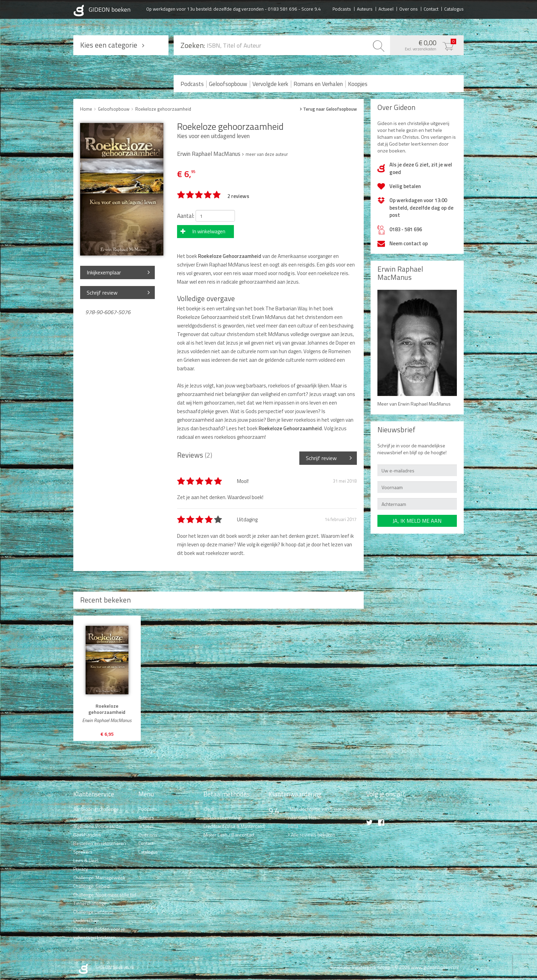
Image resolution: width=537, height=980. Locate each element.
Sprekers (83, 852)
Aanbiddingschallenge (96, 809)
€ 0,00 (425, 45)
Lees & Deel (86, 860)
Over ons (409, 9)
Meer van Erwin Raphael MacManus (414, 404)
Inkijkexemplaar (104, 272)
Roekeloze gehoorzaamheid (163, 109)
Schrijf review (102, 293)
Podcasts (342, 9)
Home (86, 109)
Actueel (386, 9)
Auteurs (365, 9)
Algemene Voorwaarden (98, 826)
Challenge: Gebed (91, 886)
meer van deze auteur (267, 154)
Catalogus (454, 9)
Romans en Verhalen (318, 84)
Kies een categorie (109, 45)
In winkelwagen (209, 231)
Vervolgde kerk (270, 84)
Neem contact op (409, 243)
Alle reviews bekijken (313, 835)
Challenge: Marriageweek (99, 877)
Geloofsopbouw (228, 84)
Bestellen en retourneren (100, 843)
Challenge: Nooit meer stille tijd (105, 895)
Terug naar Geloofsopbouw (330, 109)
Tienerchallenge (90, 903)
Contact (431, 9)
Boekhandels (87, 835)
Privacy (81, 869)
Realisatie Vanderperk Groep (360, 967)
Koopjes (358, 84)
